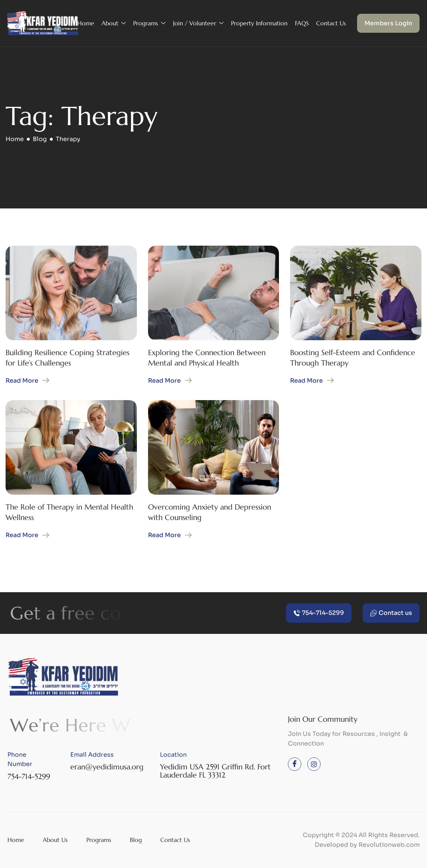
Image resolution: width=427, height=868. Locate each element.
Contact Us (331, 23)
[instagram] (314, 764)
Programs (149, 23)
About (114, 23)
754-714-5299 (29, 777)
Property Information (259, 23)
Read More (22, 381)
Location (173, 755)
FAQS (302, 23)
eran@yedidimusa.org (107, 767)
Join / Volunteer (198, 23)
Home (86, 23)
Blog (136, 840)
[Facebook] (295, 764)
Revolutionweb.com (389, 845)
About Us (55, 840)
